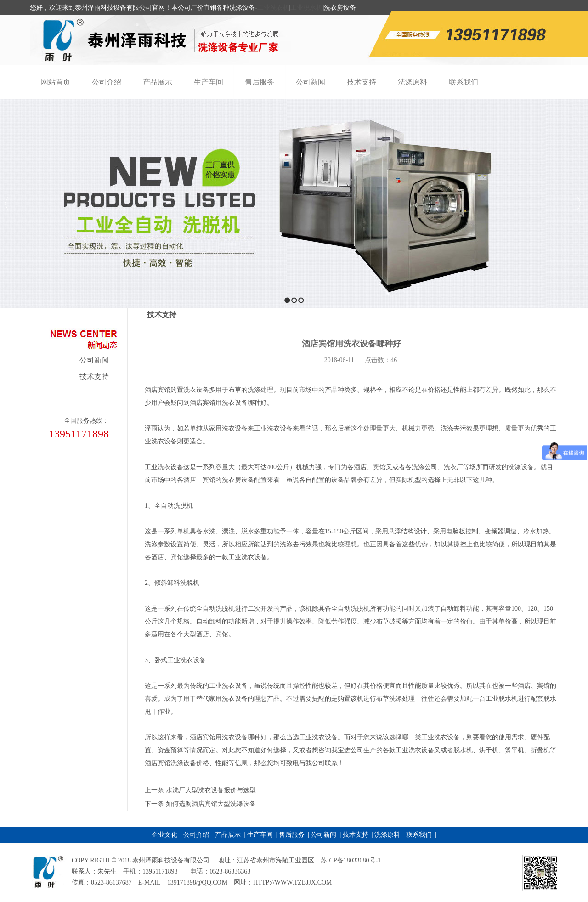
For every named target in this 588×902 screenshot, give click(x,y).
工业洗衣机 (273, 8)
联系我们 (419, 835)
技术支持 (94, 377)
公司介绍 (196, 835)
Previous (7, 203)
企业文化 (164, 835)
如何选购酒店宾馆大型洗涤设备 (211, 804)
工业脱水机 (306, 8)
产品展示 (228, 835)
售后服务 (292, 835)
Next (579, 203)
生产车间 (260, 835)
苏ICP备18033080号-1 (351, 860)
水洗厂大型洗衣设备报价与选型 (211, 790)
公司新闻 (94, 360)
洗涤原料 (387, 835)
